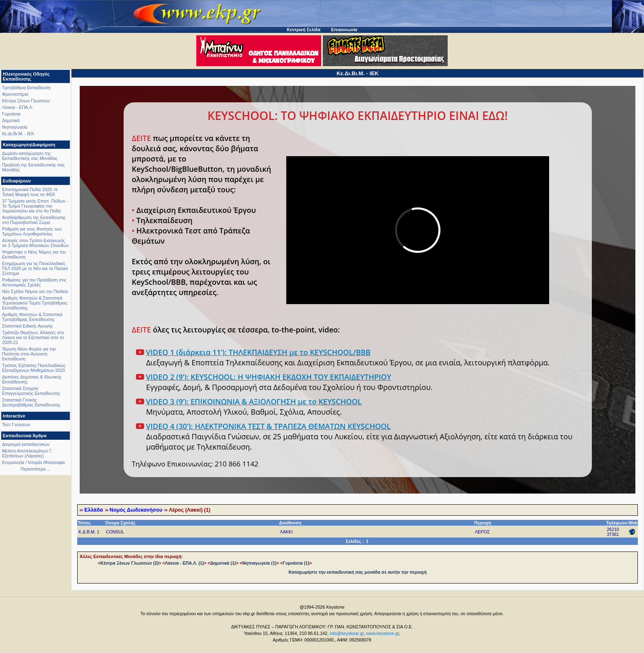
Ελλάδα (94, 510)
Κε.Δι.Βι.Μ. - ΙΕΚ (18, 134)
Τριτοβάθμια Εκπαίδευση (26, 88)
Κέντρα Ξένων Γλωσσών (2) (129, 563)
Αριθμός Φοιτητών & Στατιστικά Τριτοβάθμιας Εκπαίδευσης (32, 317)
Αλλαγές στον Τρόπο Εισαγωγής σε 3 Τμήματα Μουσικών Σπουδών (35, 243)
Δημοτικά (11, 120)
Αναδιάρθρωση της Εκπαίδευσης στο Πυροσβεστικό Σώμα (34, 220)
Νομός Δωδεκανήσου (136, 510)
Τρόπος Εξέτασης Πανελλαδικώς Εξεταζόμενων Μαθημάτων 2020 (34, 368)
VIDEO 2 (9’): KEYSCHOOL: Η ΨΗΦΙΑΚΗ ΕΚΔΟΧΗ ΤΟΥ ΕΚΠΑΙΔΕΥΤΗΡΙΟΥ (268, 377)
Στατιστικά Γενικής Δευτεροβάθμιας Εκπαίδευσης (31, 402)
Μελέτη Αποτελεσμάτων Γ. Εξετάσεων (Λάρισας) (27, 453)
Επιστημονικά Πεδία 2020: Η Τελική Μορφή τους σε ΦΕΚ (30, 192)
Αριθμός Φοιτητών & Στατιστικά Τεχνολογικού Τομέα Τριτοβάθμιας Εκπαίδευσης (35, 303)
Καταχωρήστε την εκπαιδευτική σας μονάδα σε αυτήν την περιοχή (358, 572)
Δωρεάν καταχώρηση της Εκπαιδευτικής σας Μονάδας (30, 156)
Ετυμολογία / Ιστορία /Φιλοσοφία (33, 462)
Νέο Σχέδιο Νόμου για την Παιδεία (35, 291)
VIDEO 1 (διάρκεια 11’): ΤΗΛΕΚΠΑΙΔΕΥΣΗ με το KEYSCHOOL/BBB (258, 352)
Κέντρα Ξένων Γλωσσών (26, 101)
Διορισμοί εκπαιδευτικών (26, 444)
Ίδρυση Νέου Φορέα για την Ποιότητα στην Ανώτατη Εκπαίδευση (29, 354)
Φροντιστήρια (15, 94)
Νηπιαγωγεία (15, 127)
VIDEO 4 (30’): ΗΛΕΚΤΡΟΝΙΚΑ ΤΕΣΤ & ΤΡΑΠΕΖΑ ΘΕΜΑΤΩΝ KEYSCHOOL (268, 426)
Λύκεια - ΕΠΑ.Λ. (18, 107)
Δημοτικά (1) (223, 563)
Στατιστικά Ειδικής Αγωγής (28, 326)
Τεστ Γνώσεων (16, 425)
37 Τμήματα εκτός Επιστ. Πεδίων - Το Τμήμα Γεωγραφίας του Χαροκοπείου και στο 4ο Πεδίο (35, 206)
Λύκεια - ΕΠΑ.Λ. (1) (184, 563)
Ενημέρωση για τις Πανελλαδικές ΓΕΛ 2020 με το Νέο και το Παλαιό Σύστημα (35, 268)
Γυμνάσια (11, 114)
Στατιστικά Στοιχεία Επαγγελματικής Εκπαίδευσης (31, 391)
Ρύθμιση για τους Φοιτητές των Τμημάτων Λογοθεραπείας (32, 231)
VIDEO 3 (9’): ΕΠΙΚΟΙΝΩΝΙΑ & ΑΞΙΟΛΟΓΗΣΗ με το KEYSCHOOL (254, 401)
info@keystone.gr (347, 633)
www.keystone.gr (382, 633)
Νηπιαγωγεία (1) (259, 563)
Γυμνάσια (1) (296, 563)
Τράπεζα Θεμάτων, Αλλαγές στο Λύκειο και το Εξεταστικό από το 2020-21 (33, 337)
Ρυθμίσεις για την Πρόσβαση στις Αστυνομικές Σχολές (34, 282)
